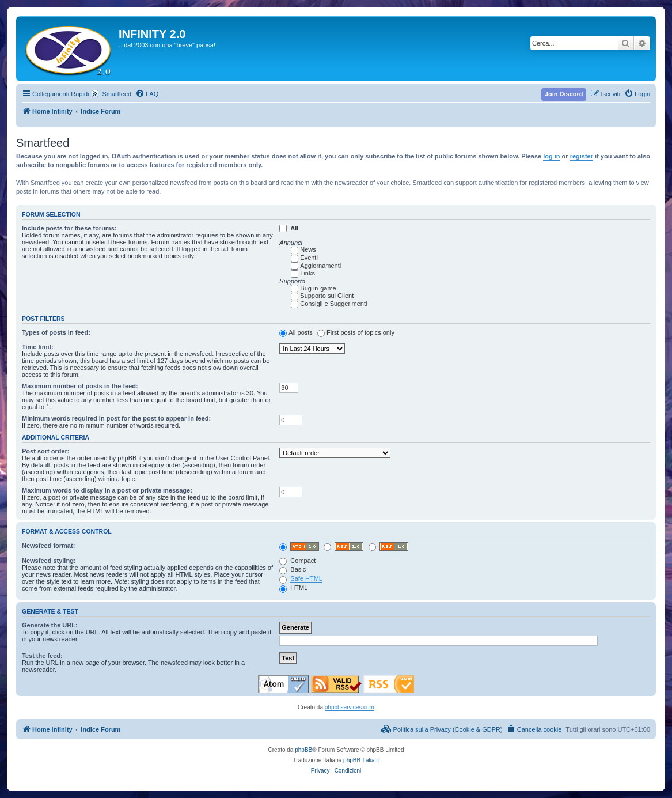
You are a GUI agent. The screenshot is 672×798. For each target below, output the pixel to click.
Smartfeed (117, 94)
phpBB (303, 750)
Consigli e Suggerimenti (333, 304)
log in (551, 156)
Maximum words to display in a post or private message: (107, 490)
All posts (301, 332)
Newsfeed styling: (49, 561)
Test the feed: (42, 656)
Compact (297, 561)
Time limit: (38, 347)
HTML (293, 588)
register (582, 156)
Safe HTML (306, 578)
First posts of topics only (360, 332)
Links (307, 273)
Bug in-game (318, 288)
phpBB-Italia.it (361, 760)
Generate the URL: (50, 625)
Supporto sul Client (327, 296)
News (308, 249)
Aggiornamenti (320, 266)
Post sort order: (46, 451)
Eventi (309, 258)
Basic (293, 569)
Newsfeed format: (48, 546)
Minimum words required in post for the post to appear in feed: (116, 418)
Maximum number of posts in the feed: (80, 386)
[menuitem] (147, 94)
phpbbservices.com (350, 707)
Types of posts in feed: (56, 332)
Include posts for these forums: (69, 228)
